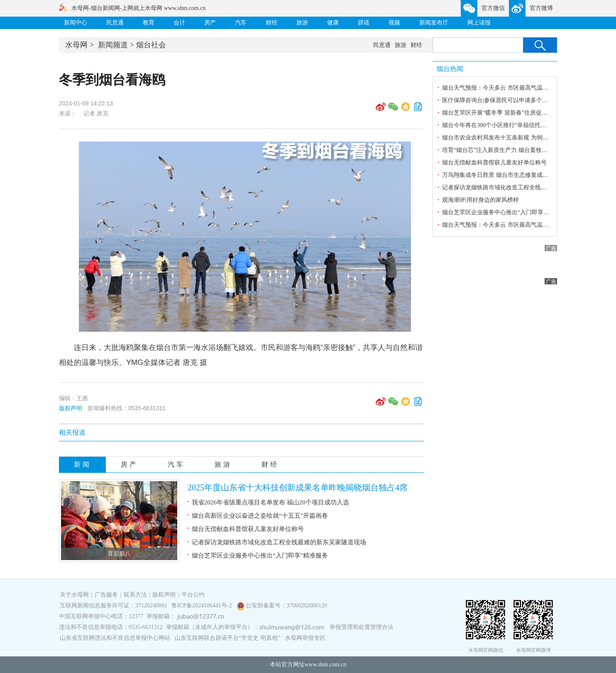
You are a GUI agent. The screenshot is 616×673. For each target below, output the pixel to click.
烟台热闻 (450, 69)
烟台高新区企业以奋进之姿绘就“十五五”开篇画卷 (260, 516)
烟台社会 (151, 45)
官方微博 (541, 8)
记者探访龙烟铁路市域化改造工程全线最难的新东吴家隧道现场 (279, 542)
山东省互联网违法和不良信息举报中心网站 (115, 638)
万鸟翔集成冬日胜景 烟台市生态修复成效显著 (501, 175)
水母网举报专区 (305, 638)
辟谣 (364, 23)
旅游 (302, 23)
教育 (149, 23)
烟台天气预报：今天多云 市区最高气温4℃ (496, 88)
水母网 (76, 45)
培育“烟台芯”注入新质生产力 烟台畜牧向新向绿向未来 (512, 150)
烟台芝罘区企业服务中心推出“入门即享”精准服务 (260, 556)
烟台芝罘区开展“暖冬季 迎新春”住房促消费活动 (504, 113)
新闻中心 (76, 23)
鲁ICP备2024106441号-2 (202, 606)
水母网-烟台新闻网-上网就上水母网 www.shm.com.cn (138, 8)
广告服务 (106, 595)
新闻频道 (113, 45)
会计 (179, 23)
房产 (210, 23)
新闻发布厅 (434, 23)
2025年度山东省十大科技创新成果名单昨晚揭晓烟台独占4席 (298, 487)
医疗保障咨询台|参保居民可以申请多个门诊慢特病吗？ (512, 100)
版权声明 (71, 408)
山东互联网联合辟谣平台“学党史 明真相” (227, 638)
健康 (333, 23)
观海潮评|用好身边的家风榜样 (480, 200)
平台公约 (193, 595)
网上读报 (479, 23)
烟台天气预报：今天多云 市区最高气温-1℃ (497, 225)
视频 (394, 23)
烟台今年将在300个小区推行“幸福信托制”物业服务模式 (513, 125)
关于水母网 (75, 595)
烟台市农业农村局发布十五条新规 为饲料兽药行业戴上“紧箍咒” (524, 138)
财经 (271, 23)
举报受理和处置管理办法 (362, 627)
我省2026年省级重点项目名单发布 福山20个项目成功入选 (270, 502)
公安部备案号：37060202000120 (286, 606)
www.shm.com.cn (326, 664)
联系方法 (135, 595)
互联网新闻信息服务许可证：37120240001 (114, 606)
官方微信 (493, 8)
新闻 (83, 464)
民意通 (115, 23)
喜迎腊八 (119, 554)
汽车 (241, 23)
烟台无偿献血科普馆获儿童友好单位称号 (248, 529)
